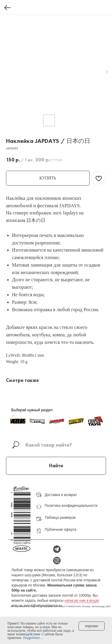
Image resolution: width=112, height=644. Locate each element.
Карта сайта (22, 543)
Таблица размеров (60, 518)
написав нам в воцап (82, 601)
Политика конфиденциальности (71, 506)
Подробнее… (33, 638)
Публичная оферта (61, 530)
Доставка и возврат (61, 495)
